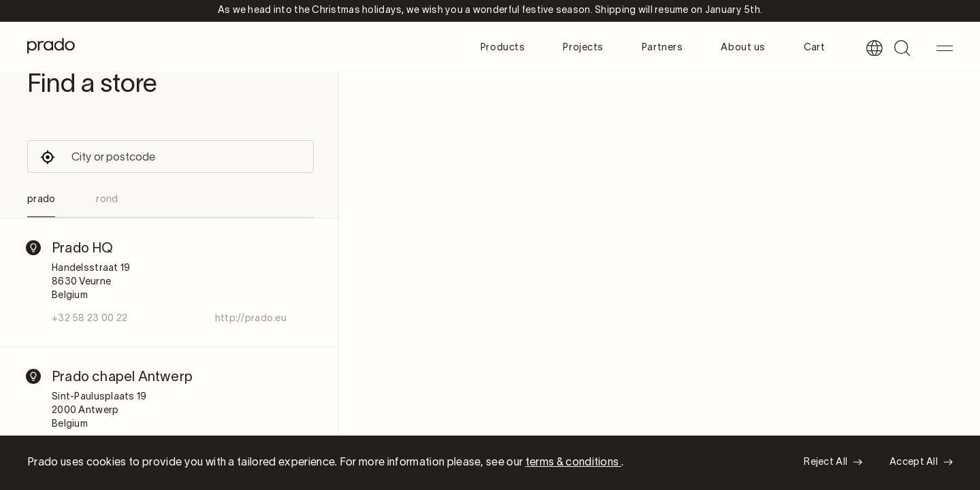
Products (503, 48)
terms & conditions (573, 463)
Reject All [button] (826, 462)
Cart (814, 48)
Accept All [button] (914, 462)
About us (743, 48)
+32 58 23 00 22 (89, 319)
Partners (662, 48)
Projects (583, 48)
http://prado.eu (251, 319)
